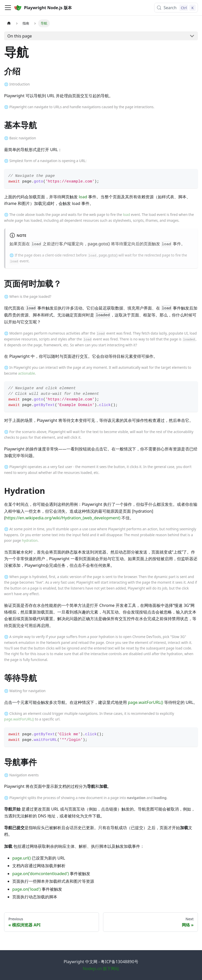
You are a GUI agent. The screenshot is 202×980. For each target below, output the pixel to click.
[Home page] (9, 23)
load (83, 197)
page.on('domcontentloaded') (41, 874)
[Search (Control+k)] (176, 8)
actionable (27, 373)
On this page (20, 36)
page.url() (21, 858)
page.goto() (99, 244)
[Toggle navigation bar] (8, 8)
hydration (30, 540)
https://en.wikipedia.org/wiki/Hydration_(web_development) (63, 518)
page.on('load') (26, 889)
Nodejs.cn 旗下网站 (101, 969)
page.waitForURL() (145, 702)
